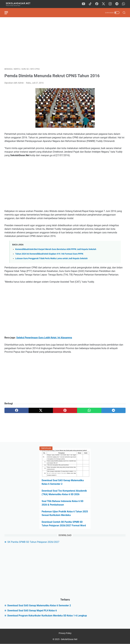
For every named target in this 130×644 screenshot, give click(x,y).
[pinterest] (65, 410)
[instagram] (110, 4)
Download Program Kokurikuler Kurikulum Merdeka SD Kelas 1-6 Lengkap (47, 616)
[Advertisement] (65, 42)
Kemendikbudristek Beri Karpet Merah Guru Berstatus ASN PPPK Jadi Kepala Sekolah (56, 249)
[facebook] (97, 4)
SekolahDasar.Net (69, 639)
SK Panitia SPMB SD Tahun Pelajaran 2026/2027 (33, 542)
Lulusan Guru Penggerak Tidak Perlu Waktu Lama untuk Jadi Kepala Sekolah (51, 258)
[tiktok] (90, 4)
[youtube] (83, 4)
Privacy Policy (65, 633)
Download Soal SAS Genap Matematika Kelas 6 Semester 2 (39, 605)
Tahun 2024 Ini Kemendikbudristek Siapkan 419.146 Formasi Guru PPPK (49, 254)
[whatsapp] (123, 4)
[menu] (8, 13)
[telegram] (117, 4)
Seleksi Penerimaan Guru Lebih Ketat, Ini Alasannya (44, 338)
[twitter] (103, 4)
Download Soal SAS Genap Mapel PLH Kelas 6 (32, 611)
